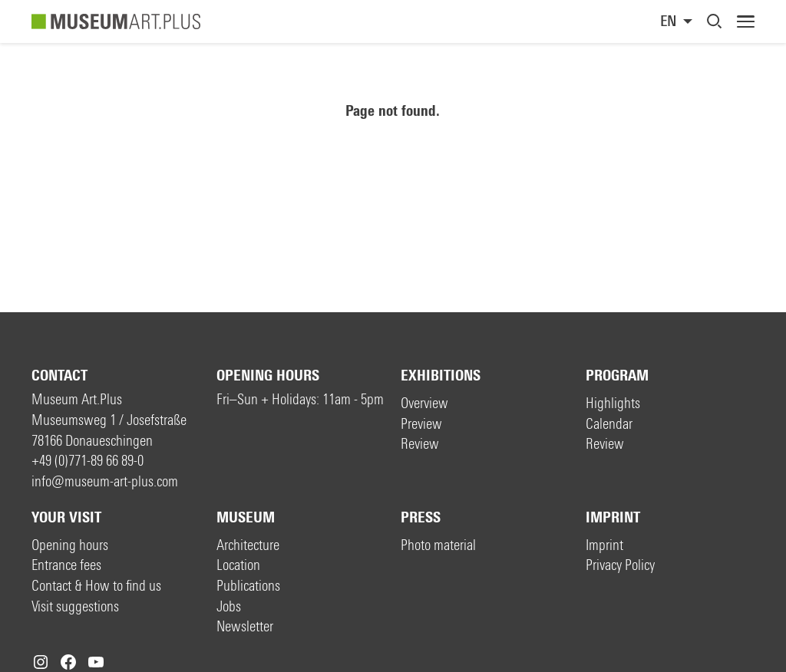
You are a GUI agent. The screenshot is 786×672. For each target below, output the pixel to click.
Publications (248, 586)
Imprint (613, 517)
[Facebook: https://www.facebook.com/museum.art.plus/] (68, 662)
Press (421, 517)
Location (238, 565)
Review (420, 444)
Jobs (229, 606)
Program (617, 376)
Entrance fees (66, 565)
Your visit (66, 517)
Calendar (609, 424)
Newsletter (245, 626)
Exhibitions (441, 376)
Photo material (438, 545)
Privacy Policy (620, 565)
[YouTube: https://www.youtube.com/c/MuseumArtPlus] (96, 662)
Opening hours (268, 376)
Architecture (248, 545)
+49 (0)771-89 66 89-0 (88, 461)
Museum (246, 517)
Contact (59, 376)
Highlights (613, 403)
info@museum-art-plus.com (105, 481)
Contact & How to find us (96, 586)
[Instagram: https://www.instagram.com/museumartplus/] (41, 662)
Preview (421, 424)
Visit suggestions (75, 606)
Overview (424, 403)
